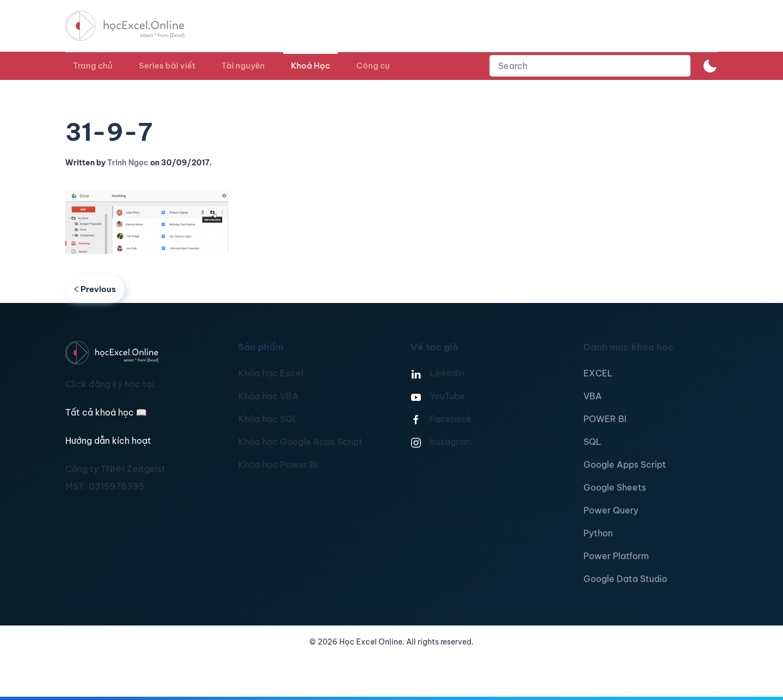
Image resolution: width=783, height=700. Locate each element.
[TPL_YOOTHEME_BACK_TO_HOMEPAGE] (135, 26)
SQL (592, 442)
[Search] (590, 66)
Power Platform (616, 556)
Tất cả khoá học (106, 412)
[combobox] (590, 66)
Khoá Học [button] (310, 66)
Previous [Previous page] (95, 289)
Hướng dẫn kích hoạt (108, 441)
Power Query (611, 510)
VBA (593, 396)
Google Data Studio (625, 579)
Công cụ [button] (373, 66)
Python (598, 533)
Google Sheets (615, 487)
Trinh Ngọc (128, 163)
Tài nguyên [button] (243, 66)
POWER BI (605, 419)
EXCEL (598, 373)
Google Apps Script (625, 464)
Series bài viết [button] (167, 66)
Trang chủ (93, 66)
